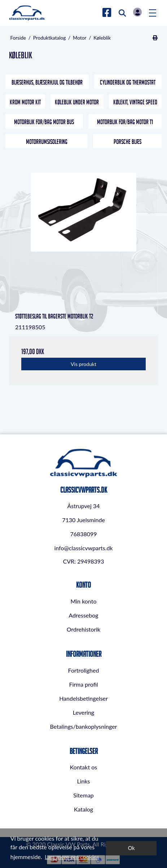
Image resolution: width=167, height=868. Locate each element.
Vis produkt (83, 364)
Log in (137, 12)
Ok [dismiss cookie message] (131, 848)
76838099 (83, 534)
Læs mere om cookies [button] (72, 857)
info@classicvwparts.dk (83, 548)
